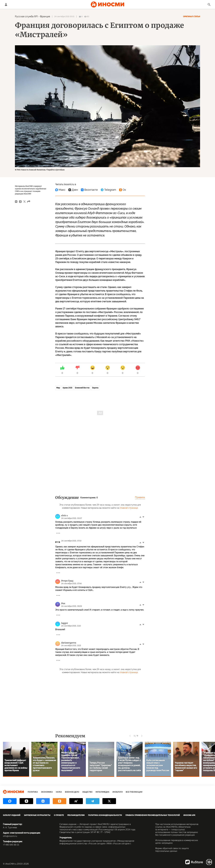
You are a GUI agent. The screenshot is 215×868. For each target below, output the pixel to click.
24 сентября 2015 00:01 (64, 17)
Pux (63, 603)
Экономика (47, 792)
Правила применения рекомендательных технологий (153, 815)
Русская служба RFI (26, 16)
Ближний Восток (82, 388)
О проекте (59, 815)
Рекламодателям (76, 815)
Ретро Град (67, 581)
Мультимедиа (102, 792)
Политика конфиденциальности (105, 815)
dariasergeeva (69, 643)
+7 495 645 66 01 (11, 845)
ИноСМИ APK (189, 815)
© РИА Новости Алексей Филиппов (30, 170)
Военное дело (72, 792)
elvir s (64, 515)
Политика (33, 792)
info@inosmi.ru (10, 836)
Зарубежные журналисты (37, 815)
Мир (58, 388)
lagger (65, 623)
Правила (140, 497)
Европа (95, 388)
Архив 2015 (67, 388)
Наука (59, 792)
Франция (45, 16)
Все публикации (134, 792)
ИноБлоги (118, 792)
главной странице (129, 508)
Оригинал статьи (192, 17)
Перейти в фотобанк (56, 170)
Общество (87, 792)
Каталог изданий (12, 815)
